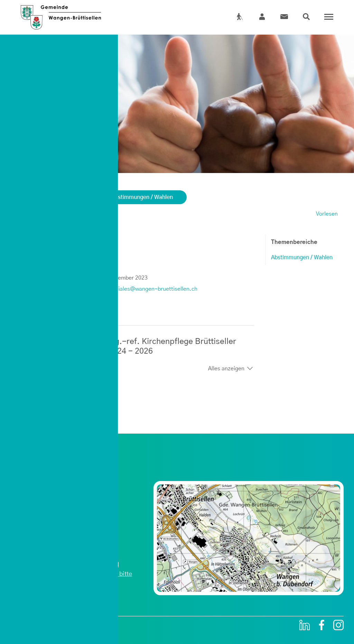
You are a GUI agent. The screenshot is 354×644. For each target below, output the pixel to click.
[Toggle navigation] (327, 17)
